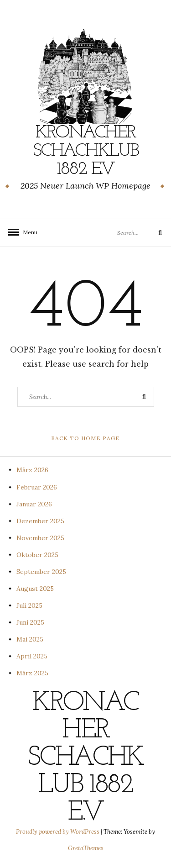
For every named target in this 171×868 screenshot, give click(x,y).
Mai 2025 (30, 639)
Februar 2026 (37, 487)
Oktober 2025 (37, 555)
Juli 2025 (29, 605)
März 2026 (32, 470)
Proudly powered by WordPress (58, 832)
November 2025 (40, 538)
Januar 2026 (34, 504)
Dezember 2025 (40, 521)
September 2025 (41, 572)
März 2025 (32, 673)
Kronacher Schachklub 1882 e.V (86, 151)
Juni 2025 (30, 622)
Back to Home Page (85, 438)
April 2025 (32, 656)
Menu (27, 232)
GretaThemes (86, 848)
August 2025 (35, 589)
